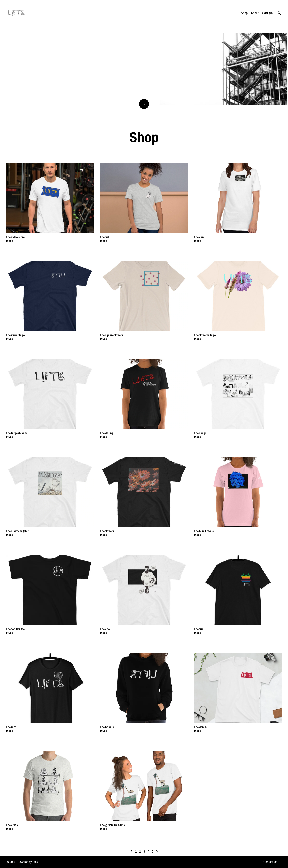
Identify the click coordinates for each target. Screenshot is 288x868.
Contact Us (270, 862)
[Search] (279, 14)
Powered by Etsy (28, 862)
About (255, 13)
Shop (244, 13)
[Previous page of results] (132, 851)
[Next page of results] (157, 851)
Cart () (267, 13)
